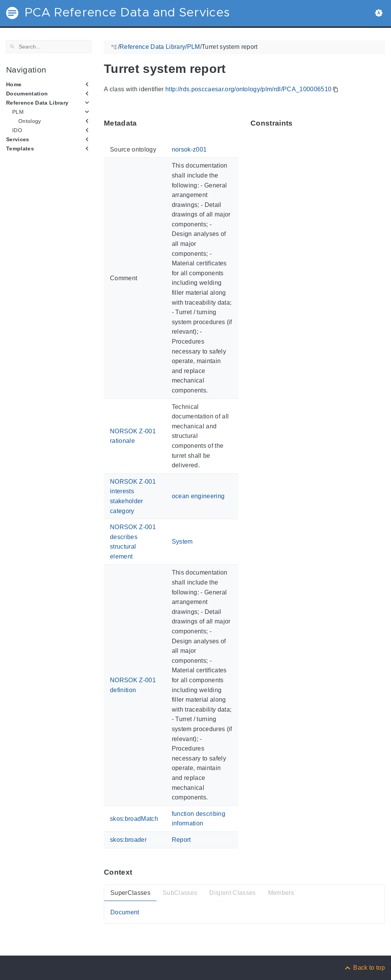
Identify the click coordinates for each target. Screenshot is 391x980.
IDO (17, 130)
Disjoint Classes (232, 892)
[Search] (49, 47)
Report (181, 840)
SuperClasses (130, 892)
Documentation (27, 94)
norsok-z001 (189, 149)
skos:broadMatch (134, 818)
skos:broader (128, 840)
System (182, 542)
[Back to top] (364, 968)
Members (281, 892)
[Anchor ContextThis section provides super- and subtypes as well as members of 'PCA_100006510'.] (138, 872)
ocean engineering (198, 496)
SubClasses (180, 892)
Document (125, 912)
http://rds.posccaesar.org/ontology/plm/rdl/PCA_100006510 (248, 89)
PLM (18, 112)
